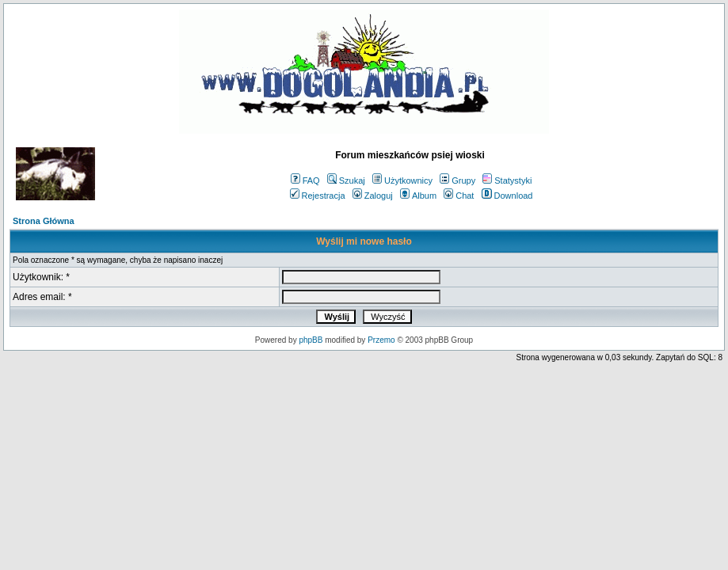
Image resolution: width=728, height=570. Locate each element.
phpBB (311, 340)
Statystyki (507, 180)
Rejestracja (318, 196)
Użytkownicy (402, 180)
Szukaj (346, 180)
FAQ (305, 180)
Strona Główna (44, 221)
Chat (459, 196)
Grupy (457, 180)
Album (418, 196)
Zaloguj (373, 196)
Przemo (381, 340)
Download (507, 196)
